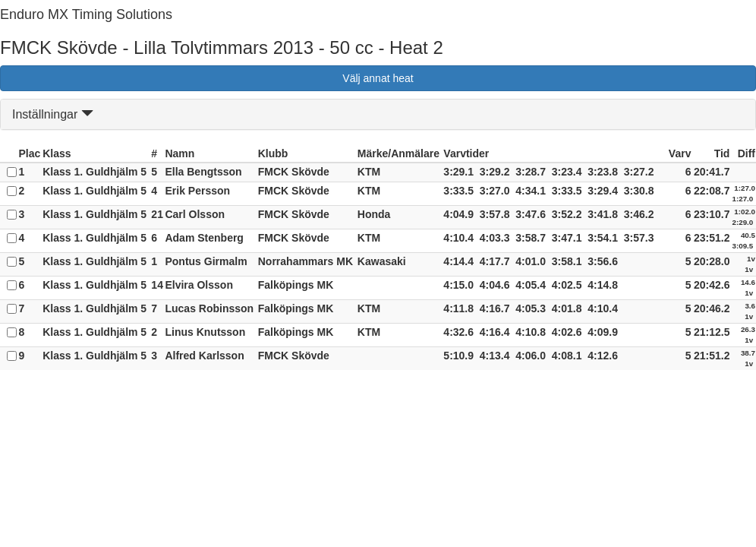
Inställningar (53, 114)
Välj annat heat (378, 78)
